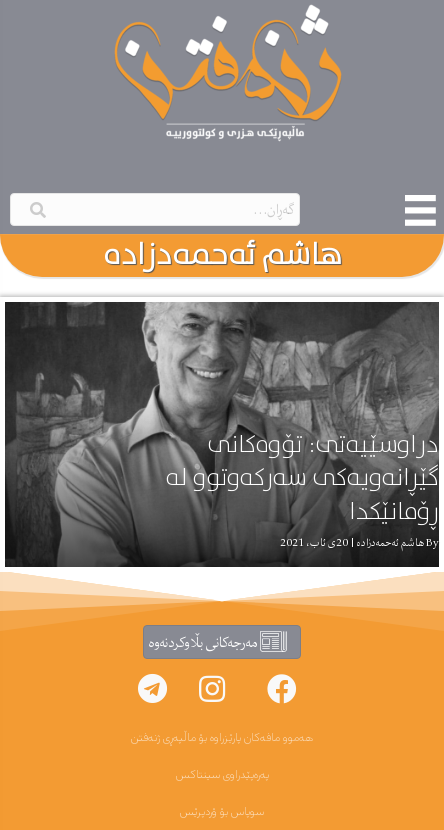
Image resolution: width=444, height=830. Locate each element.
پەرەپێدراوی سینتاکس (222, 775)
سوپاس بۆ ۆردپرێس (222, 812)
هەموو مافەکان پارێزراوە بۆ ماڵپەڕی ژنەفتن (222, 738)
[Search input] (155, 209)
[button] (282, 689)
